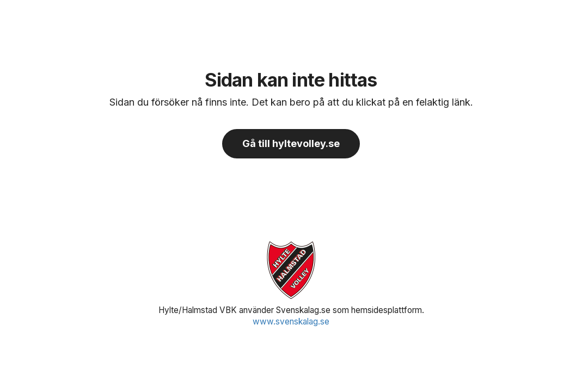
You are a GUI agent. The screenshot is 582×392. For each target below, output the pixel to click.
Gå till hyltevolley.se (291, 143)
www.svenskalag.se (291, 321)
